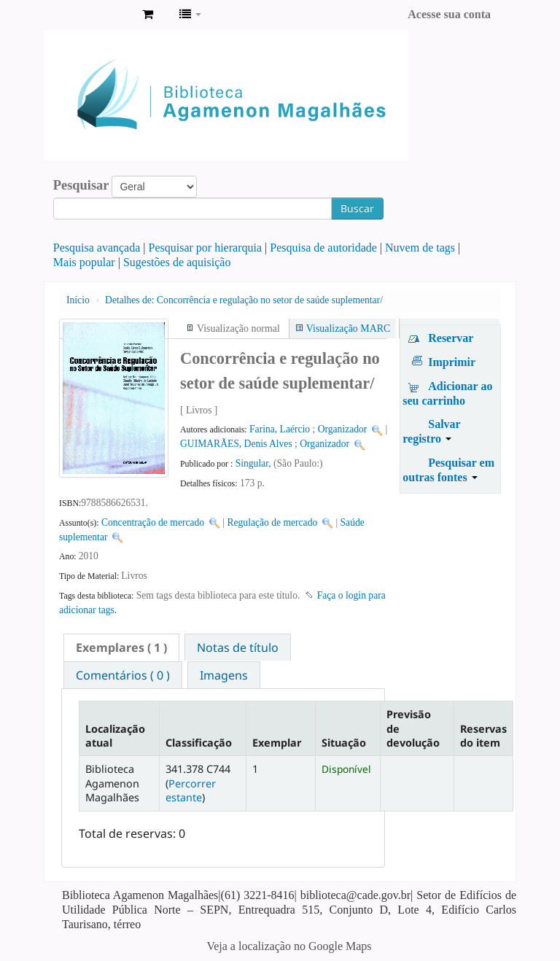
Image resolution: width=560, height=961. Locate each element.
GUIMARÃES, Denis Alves (236, 444)
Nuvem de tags (420, 248)
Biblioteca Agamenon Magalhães (95, 15)
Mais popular (84, 262)
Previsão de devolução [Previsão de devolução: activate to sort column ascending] (413, 728)
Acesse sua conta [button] (449, 14)
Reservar (451, 338)
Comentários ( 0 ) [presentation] (123, 675)
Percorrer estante (191, 790)
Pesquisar (81, 185)
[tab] (121, 647)
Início (78, 300)
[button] (148, 15)
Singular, (254, 463)
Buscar (357, 208)
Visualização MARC (348, 328)
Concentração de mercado (153, 522)
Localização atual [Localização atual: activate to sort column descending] (115, 736)
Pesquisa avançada (97, 248)
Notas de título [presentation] (238, 647)
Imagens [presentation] (224, 675)
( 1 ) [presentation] (121, 647)
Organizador (343, 429)
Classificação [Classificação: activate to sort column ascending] (199, 743)
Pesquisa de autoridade (323, 248)
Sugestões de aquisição (177, 262)
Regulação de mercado (272, 522)
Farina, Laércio (280, 429)
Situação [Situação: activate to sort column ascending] (344, 743)
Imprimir (452, 362)
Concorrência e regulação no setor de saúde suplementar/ (244, 300)
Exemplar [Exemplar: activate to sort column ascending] (277, 743)
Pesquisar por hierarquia (206, 248)
